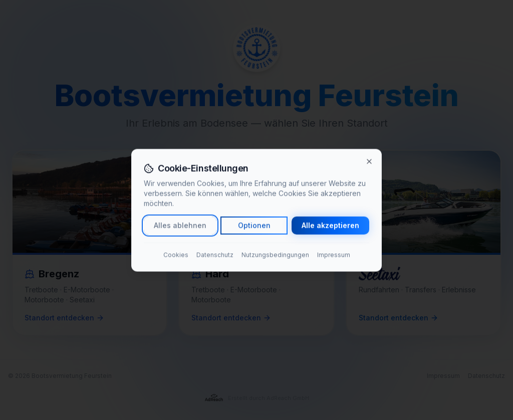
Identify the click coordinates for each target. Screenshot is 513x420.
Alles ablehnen (180, 225)
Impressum (334, 255)
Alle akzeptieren (330, 225)
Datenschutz (215, 255)
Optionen (254, 225)
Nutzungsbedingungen (275, 255)
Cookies (176, 255)
